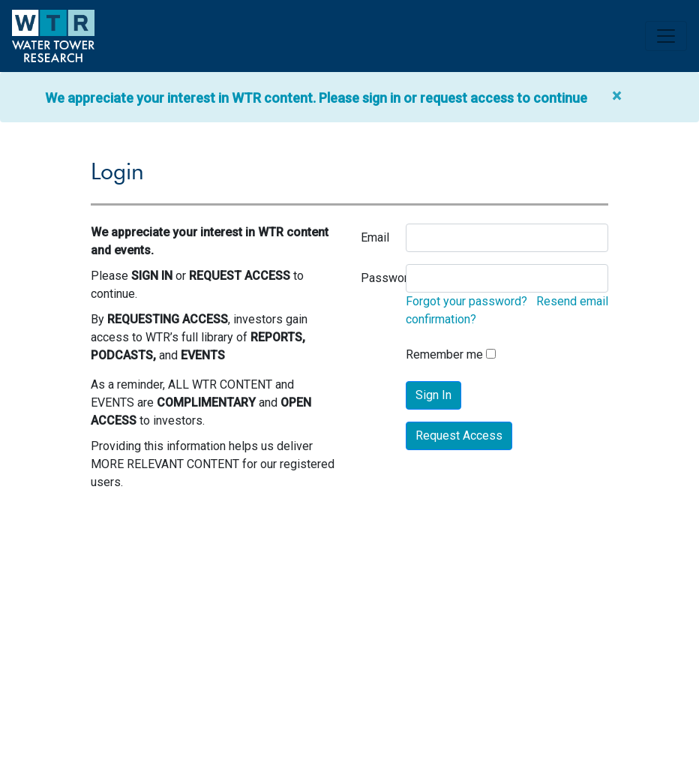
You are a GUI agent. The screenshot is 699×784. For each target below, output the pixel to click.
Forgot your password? (466, 301)
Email (375, 237)
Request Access (459, 436)
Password (388, 278)
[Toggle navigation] (666, 36)
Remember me (444, 354)
